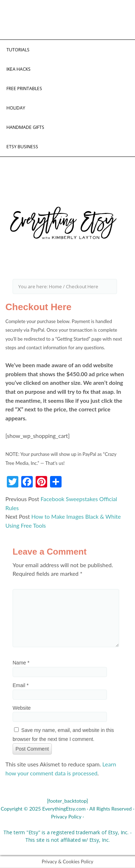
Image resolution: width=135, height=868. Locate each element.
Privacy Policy (66, 816)
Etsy (113, 832)
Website (22, 708)
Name (21, 663)
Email (21, 685)
